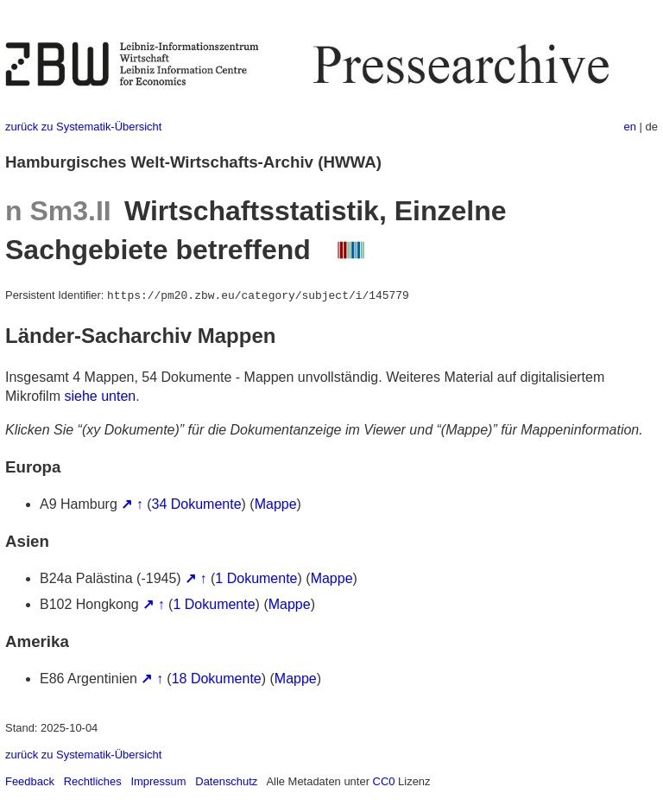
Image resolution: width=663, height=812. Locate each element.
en (630, 127)
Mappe (276, 504)
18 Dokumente (217, 679)
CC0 (384, 781)
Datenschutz (226, 781)
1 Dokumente (256, 578)
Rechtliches (93, 781)
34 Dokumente (197, 504)
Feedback (30, 781)
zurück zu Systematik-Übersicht (83, 127)
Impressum (158, 781)
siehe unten (100, 396)
